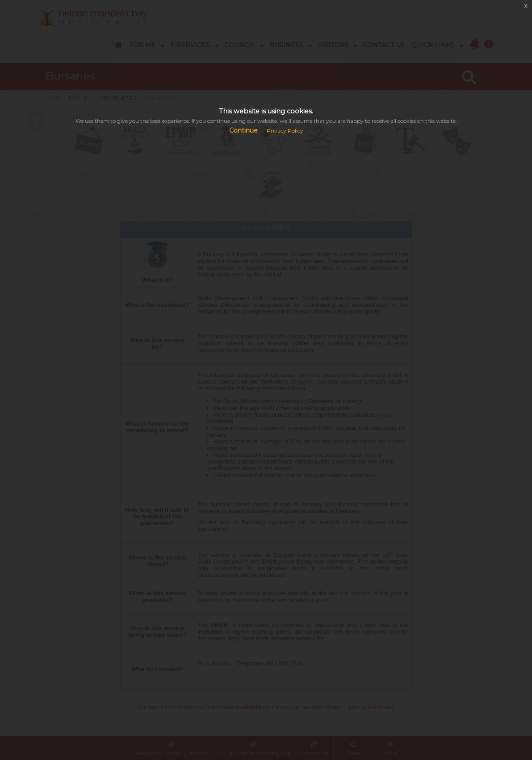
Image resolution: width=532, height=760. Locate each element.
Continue (243, 130)
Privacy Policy (285, 131)
